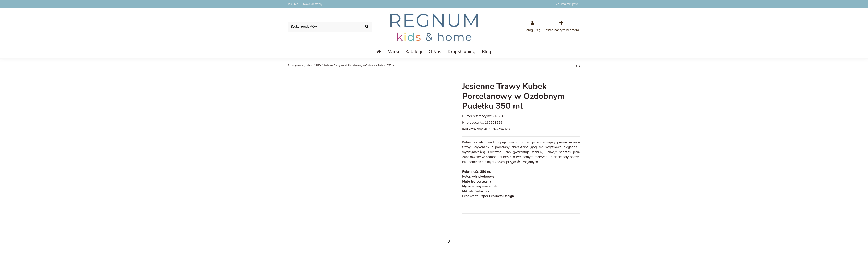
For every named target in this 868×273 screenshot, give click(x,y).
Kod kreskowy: (473, 129)
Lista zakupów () (568, 4)
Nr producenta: (473, 123)
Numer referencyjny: (477, 116)
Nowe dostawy (313, 4)
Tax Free (293, 4)
